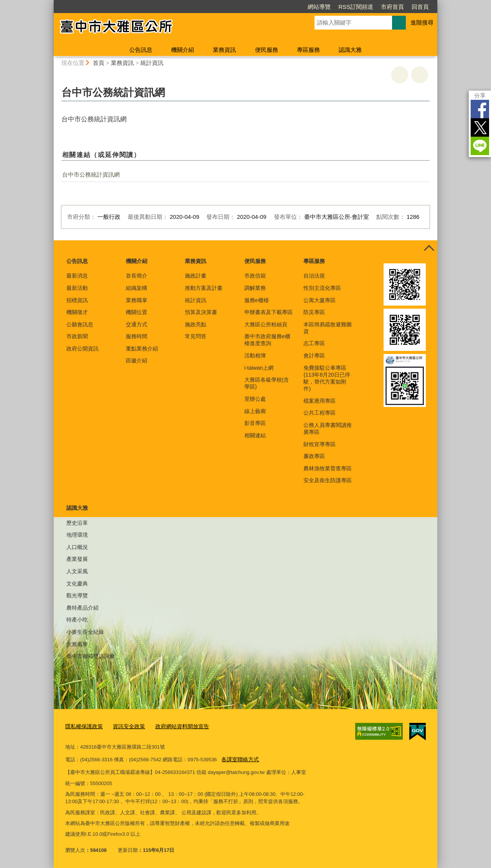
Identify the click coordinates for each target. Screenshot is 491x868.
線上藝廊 (255, 411)
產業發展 (77, 559)
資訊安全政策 (125, 727)
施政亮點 (196, 324)
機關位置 (137, 312)
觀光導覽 (77, 595)
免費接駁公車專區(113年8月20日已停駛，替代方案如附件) (327, 378)
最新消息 (77, 276)
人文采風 (77, 571)
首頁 (99, 63)
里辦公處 (255, 399)
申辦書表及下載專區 (269, 312)
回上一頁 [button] (420, 75)
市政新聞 (77, 336)
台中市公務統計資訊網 (91, 174)
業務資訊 (224, 50)
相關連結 (255, 435)
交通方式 (137, 324)
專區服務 (308, 50)
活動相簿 (255, 355)
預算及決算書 (201, 312)
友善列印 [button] (400, 75)
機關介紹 (183, 50)
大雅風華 (77, 644)
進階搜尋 (422, 22)
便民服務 (267, 50)
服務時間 (137, 336)
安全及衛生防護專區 (328, 480)
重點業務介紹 (142, 349)
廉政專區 (314, 456)
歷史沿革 (77, 523)
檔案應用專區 (320, 401)
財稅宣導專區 (320, 444)
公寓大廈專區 (320, 300)
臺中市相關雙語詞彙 (91, 656)
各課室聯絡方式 (239, 759)
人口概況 (77, 547)
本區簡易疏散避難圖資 (328, 328)
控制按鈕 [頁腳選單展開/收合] (429, 249)
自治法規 (314, 276)
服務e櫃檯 (257, 300)
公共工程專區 (320, 413)
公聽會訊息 (80, 324)
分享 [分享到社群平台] (480, 95)
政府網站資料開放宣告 (175, 727)
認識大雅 (350, 50)
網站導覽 (319, 7)
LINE (480, 146)
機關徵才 (77, 312)
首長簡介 (137, 276)
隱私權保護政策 (83, 727)
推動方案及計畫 (204, 288)
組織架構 (137, 288)
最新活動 (77, 288)
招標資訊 (77, 300)
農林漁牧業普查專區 (328, 468)
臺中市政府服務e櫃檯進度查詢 (267, 340)
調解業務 (255, 288)
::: (50, 3)
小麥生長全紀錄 (85, 632)
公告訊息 (141, 50)
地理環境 (77, 535)
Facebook (480, 109)
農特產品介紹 (82, 608)
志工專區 (314, 343)
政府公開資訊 (82, 349)
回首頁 (420, 7)
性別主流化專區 (322, 288)
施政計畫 (196, 276)
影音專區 (255, 423)
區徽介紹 (137, 360)
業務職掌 (137, 300)
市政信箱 (255, 276)
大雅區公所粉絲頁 (266, 324)
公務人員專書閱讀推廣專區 (328, 428)
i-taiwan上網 (259, 368)
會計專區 (314, 355)
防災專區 (314, 312)
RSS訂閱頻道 (356, 7)
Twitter (480, 127)
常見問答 (196, 336)
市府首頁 (392, 7)
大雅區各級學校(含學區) (267, 383)
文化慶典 (77, 584)
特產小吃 (77, 620)
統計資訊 (152, 63)
